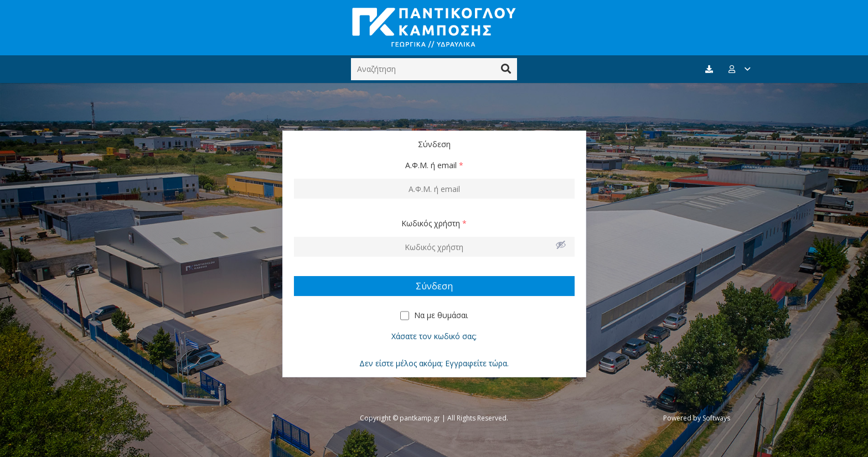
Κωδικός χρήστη (434, 223)
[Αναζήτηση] (434, 69)
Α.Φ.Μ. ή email (434, 165)
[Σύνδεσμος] (434, 28)
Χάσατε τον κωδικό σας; (434, 336)
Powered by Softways (697, 418)
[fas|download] (711, 69)
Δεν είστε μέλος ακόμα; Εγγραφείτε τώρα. (434, 363)
